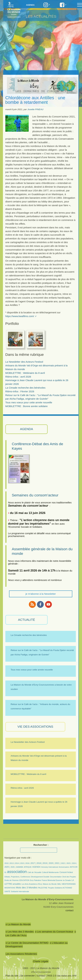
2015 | (23, 863)
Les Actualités (41, 16)
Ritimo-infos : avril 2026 (18, 377)
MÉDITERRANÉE (69, 884)
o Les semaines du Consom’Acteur (54, 932)
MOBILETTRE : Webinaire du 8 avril (25, 373)
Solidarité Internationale (20, 891)
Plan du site (12, 976)
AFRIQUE (28, 867)
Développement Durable (40, 877)
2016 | (28, 863)
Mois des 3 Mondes (27, 887)
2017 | (34, 863)
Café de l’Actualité (35, 872)
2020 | (52, 863)
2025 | (7, 867)
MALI (59, 884)
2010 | (7, 863)
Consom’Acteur (66, 872)
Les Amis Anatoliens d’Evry (32, 884)
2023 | (69, 863)
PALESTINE (43, 888)
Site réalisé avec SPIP (67, 976)
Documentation (56, 877)
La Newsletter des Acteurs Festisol (24, 362)
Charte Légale (41, 961)
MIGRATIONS (10, 888)
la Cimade (67, 880)
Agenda (30, 5)
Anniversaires (64, 867)
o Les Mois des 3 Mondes (20, 932)
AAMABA (20, 867)
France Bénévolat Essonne (52, 880)
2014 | (18, 863)
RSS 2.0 (52, 976)
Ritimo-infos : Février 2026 (20, 391)
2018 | (40, 863)
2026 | (13, 867)
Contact (41, 976)
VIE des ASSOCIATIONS (35, 727)
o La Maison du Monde (18, 924)
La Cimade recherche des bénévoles (25, 388)
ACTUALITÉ (26, 620)
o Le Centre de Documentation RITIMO (27, 943)
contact (69, 910)
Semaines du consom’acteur (35, 495)
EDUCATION (24, 880)
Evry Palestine (35, 880)
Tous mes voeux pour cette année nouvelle (29, 402)
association (17, 872)
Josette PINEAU (35, 109)
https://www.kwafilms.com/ (20, 316)
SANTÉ (7, 891)
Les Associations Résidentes (21, 954)
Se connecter (28, 976)
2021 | (58, 863)
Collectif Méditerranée (50, 872)
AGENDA (26, 429)
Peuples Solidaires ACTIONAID (60, 888)
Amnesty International (50, 867)
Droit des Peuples (69, 877)
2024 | (74, 863)
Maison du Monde (50, 884)
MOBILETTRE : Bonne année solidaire (26, 406)
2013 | (12, 863)
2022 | (63, 863)
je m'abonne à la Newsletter (41, 594)
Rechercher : (41, 845)
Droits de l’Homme (12, 880)
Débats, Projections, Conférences (17, 877)
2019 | (45, 863)
